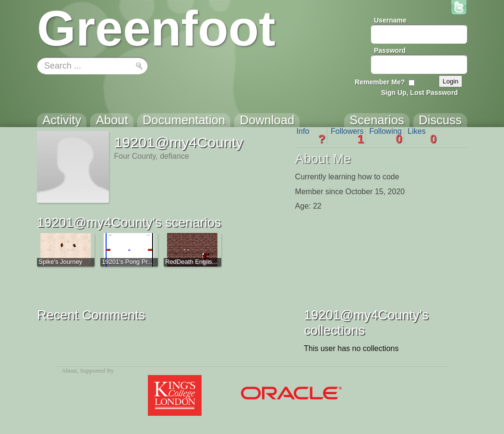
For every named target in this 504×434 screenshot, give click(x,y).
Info (311, 136)
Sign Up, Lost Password (420, 93)
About (69, 371)
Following (386, 136)
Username (390, 20)
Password (390, 50)
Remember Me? (380, 82)
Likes (422, 136)
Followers (347, 136)
